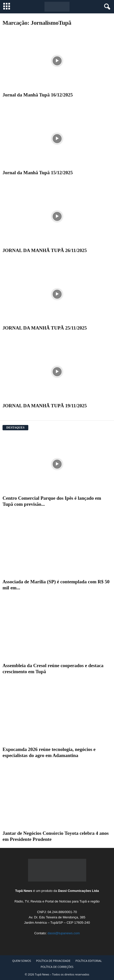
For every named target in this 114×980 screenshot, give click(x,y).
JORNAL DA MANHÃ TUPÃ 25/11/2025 (45, 328)
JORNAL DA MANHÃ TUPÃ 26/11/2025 (45, 250)
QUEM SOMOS (22, 961)
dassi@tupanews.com (64, 933)
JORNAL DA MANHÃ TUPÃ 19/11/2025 (45, 406)
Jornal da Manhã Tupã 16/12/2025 (38, 95)
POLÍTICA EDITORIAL (89, 961)
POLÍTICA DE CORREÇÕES (57, 967)
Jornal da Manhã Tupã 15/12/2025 (38, 173)
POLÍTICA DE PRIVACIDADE (53, 961)
